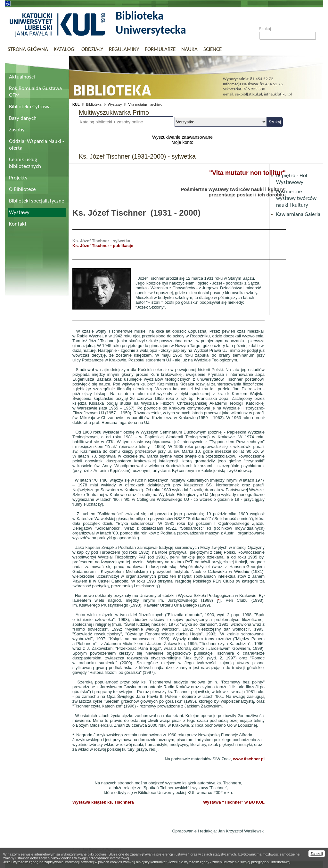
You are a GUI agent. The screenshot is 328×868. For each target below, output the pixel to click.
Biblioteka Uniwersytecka (151, 24)
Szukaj (265, 29)
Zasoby (17, 130)
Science (213, 50)
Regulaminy (124, 50)
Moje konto (182, 142)
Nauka (189, 50)
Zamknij (317, 854)
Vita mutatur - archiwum (147, 104)
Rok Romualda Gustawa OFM (35, 92)
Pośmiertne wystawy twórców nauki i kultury (296, 198)
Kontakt (18, 224)
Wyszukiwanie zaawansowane (182, 137)
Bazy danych (23, 118)
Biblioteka (94, 104)
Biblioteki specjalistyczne (37, 201)
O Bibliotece (22, 190)
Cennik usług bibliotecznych (25, 163)
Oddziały (92, 50)
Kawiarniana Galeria (298, 215)
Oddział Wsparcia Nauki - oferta (37, 145)
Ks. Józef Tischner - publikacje (103, 246)
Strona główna (28, 50)
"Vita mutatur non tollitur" (247, 173)
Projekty (18, 178)
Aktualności (22, 77)
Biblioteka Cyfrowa (30, 107)
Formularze (160, 50)
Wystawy (19, 213)
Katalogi (65, 50)
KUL (76, 104)
